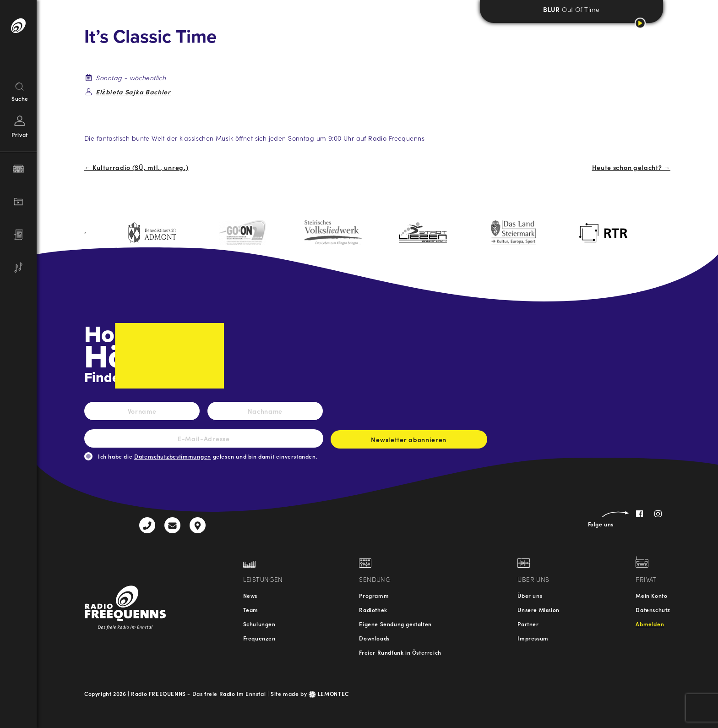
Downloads (374, 638)
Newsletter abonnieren (409, 442)
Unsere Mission (538, 610)
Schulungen (259, 624)
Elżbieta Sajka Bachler (133, 92)
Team (251, 610)
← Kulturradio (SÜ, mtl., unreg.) (136, 167)
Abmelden (650, 624)
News (250, 595)
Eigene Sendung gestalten (395, 624)
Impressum (533, 638)
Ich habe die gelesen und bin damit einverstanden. (208, 456)
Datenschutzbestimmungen (173, 456)
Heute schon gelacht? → (631, 167)
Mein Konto (651, 595)
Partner (528, 624)
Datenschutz (653, 610)
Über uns (530, 595)
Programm (374, 595)
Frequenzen (259, 638)
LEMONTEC (329, 693)
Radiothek (373, 610)
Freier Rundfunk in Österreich (400, 652)
